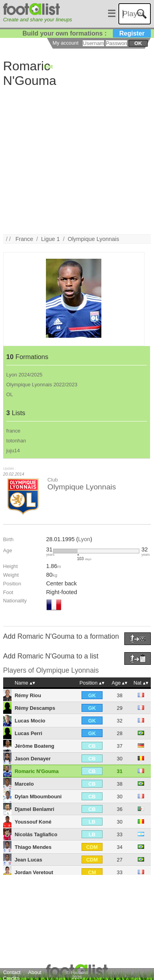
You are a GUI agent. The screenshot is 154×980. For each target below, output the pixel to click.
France (24, 239)
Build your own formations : (87, 33)
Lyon (84, 539)
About (35, 972)
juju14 (13, 450)
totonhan (16, 441)
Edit (48, 67)
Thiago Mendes (33, 847)
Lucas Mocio (30, 721)
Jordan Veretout (34, 872)
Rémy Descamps (35, 708)
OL (10, 394)
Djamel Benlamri (34, 809)
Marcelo (24, 784)
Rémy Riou (28, 695)
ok (138, 43)
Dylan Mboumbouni (38, 797)
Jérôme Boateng (34, 746)
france (13, 431)
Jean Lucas (29, 860)
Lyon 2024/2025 (24, 375)
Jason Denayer (33, 759)
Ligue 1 (50, 239)
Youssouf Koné (33, 822)
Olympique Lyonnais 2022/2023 (42, 385)
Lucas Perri (29, 733)
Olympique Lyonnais (93, 239)
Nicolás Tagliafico (36, 834)
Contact (12, 972)
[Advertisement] (74, 160)
